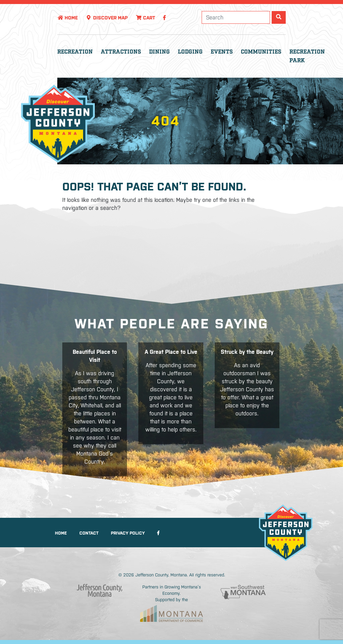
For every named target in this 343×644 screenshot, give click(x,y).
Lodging (190, 52)
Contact (89, 533)
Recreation (75, 52)
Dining (159, 52)
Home (67, 18)
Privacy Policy (128, 533)
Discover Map (107, 18)
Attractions (121, 52)
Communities (261, 52)
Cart (145, 18)
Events (222, 52)
